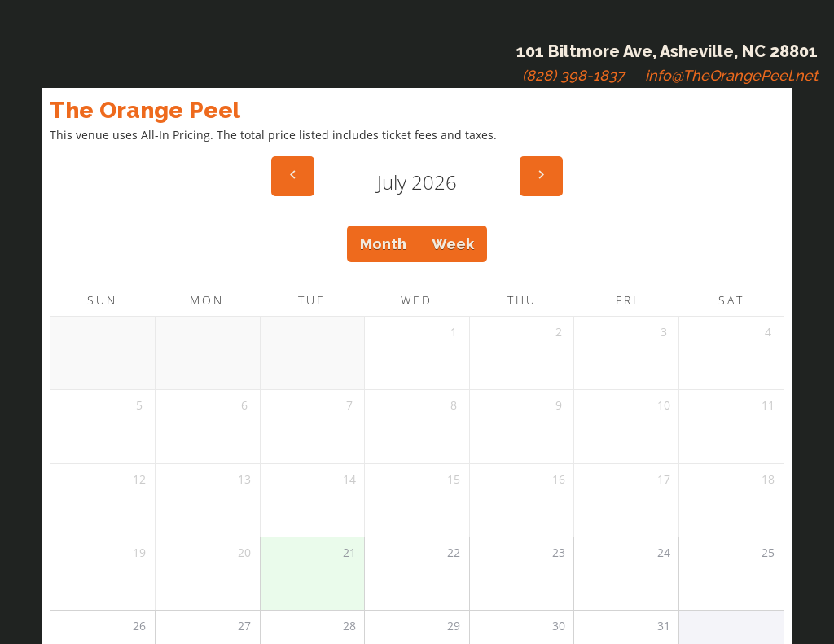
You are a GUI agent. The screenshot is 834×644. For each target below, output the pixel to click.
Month (383, 244)
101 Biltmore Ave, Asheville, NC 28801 (667, 51)
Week (453, 244)
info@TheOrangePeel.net (731, 75)
